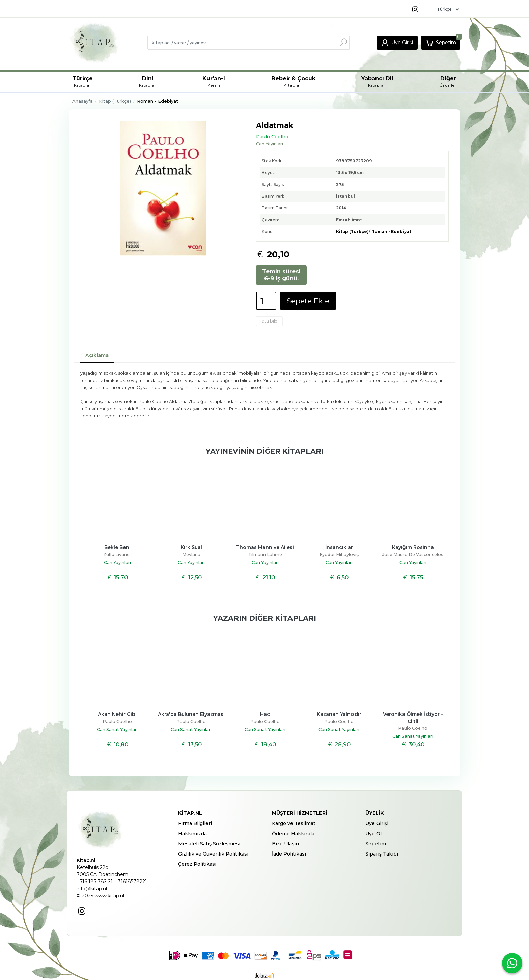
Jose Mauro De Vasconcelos (413, 554)
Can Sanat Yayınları (117, 730)
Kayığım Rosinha (413, 547)
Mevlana (191, 554)
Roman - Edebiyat (391, 232)
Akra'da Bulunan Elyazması (191, 714)
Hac (265, 714)
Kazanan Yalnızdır (339, 714)
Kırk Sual (191, 547)
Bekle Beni (117, 547)
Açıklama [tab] (97, 355)
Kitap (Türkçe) (352, 232)
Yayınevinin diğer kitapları (265, 451)
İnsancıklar (339, 547)
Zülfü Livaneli (117, 554)
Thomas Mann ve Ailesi (265, 547)
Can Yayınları (117, 563)
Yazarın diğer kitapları (265, 618)
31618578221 (133, 881)
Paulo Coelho (117, 721)
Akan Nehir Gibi (117, 714)
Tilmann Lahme (265, 554)
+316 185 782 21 (95, 881)
